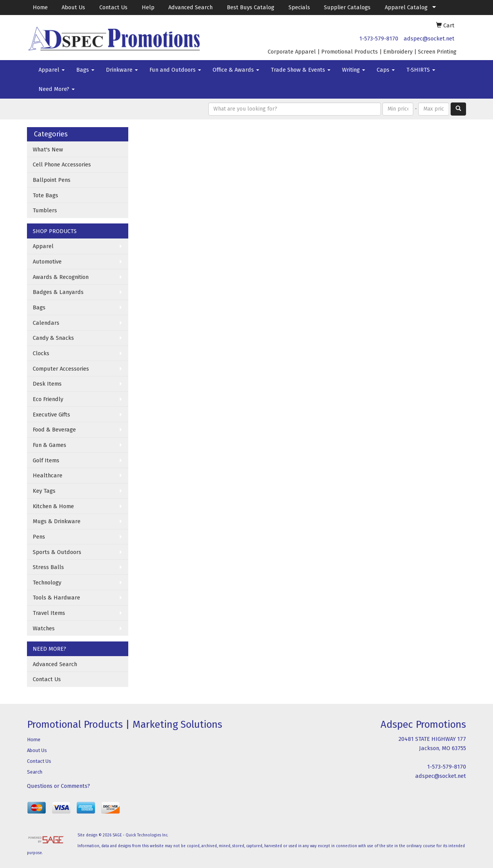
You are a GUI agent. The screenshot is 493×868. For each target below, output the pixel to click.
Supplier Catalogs (347, 7)
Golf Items (46, 460)
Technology (47, 583)
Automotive (47, 262)
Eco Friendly (48, 399)
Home (40, 7)
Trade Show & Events (301, 70)
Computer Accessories (61, 369)
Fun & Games (49, 445)
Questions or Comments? (59, 786)
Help (148, 7)
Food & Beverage (54, 430)
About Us (73, 7)
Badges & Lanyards (58, 292)
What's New (48, 149)
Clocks (41, 353)
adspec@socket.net (429, 39)
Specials (299, 7)
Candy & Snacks (53, 338)
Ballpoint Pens (52, 180)
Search (35, 772)
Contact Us (113, 7)
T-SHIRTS (421, 70)
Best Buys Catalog (251, 7)
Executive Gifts (51, 415)
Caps (386, 70)
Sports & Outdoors (57, 552)
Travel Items (49, 613)
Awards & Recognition (61, 277)
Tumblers (45, 210)
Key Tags (44, 491)
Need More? (57, 89)
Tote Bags (45, 195)
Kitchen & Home (53, 506)
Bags (85, 70)
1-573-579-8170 (379, 39)
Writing (354, 70)
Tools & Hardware (56, 598)
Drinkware (122, 70)
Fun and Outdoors (175, 70)
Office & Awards (236, 70)
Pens (39, 537)
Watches (44, 628)
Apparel (52, 70)
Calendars (46, 323)
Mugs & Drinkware (57, 521)
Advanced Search (190, 7)
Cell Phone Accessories (62, 165)
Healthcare (48, 475)
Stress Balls (48, 567)
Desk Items (47, 384)
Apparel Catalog (406, 7)
